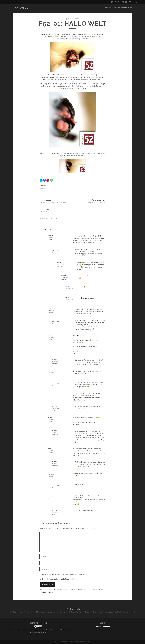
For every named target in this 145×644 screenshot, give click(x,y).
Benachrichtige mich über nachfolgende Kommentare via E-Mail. (64, 575)
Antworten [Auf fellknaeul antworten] (51, 421)
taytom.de (21, 8)
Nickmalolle (52, 309)
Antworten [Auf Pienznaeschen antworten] (51, 499)
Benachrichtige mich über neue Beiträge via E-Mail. (59, 579)
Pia (49, 473)
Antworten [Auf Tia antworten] (51, 339)
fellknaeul (51, 417)
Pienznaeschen (52, 495)
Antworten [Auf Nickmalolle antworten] (51, 313)
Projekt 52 (44, 211)
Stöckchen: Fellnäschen (96, 202)
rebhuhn (50, 236)
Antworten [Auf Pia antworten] (51, 477)
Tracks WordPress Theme (65, 642)
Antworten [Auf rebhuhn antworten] (51, 240)
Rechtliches (127, 8)
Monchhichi (44, 218)
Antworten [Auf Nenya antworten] (51, 397)
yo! (82, 287)
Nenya (50, 393)
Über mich (108, 8)
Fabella (50, 449)
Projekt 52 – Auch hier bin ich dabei (53, 202)
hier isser (84, 298)
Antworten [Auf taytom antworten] (55, 253)
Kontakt (117, 8)
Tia (49, 335)
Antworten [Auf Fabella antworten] (51, 452)
